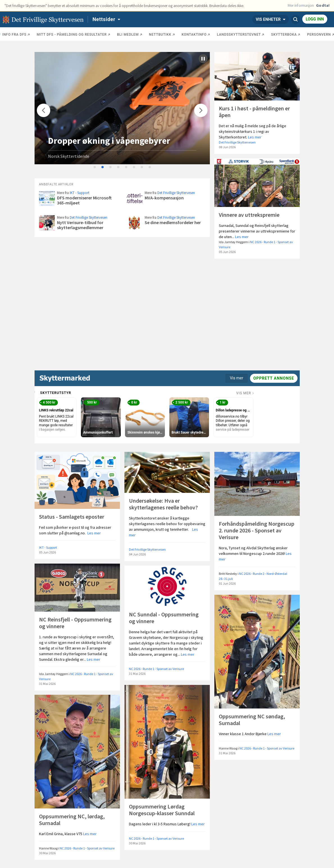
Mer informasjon (301, 5)
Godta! (323, 5)
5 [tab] (126, 167)
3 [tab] (111, 167)
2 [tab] (103, 167)
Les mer (255, 137)
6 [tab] (134, 167)
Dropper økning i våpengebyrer (109, 141)
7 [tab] (142, 167)
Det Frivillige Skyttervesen (237, 142)
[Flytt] (44, 110)
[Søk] (296, 19)
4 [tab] (119, 167)
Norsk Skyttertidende (69, 156)
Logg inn (315, 19)
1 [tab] (95, 167)
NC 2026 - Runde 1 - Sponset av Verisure (156, 669)
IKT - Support (79, 193)
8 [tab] (150, 167)
